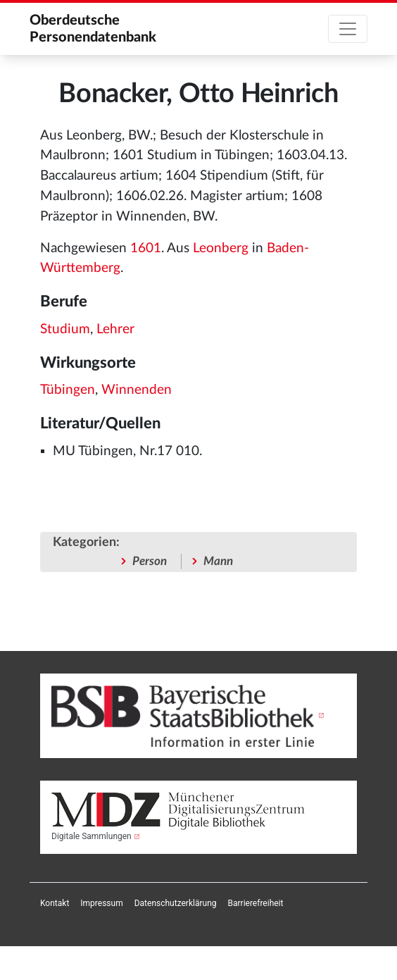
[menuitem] (55, 903)
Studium (65, 329)
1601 (146, 248)
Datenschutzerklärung (176, 903)
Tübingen (68, 390)
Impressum (101, 903)
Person (150, 561)
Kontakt (55, 903)
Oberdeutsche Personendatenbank (93, 29)
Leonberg (221, 248)
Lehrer (115, 329)
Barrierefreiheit (256, 903)
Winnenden (137, 390)
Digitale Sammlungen (92, 836)
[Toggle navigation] (348, 29)
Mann (218, 561)
